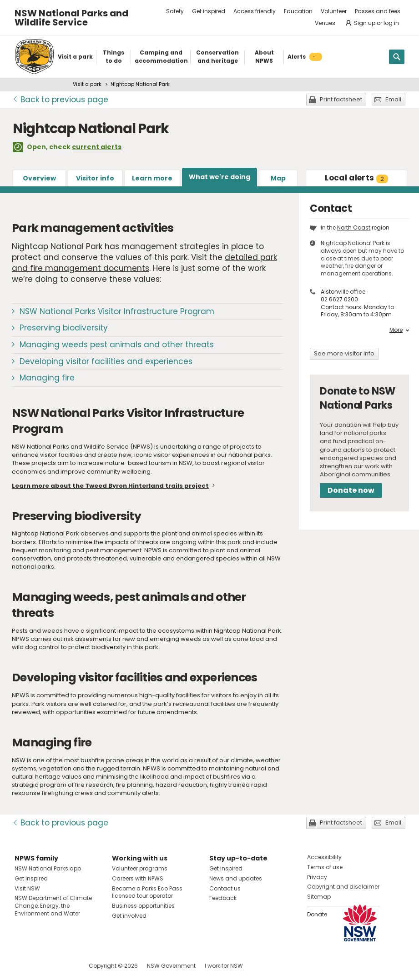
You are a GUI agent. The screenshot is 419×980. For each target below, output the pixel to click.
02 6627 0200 (339, 299)
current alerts (97, 147)
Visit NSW (27, 888)
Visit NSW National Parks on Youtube (62, 966)
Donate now (351, 490)
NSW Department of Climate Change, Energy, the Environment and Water (53, 906)
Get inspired (209, 11)
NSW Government (171, 966)
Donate (317, 914)
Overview (39, 178)
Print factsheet (341, 99)
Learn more (152, 178)
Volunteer (334, 11)
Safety (175, 11)
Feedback (223, 898)
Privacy (317, 877)
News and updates (236, 878)
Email (393, 99)
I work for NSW (224, 966)
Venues (325, 23)
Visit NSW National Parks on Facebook (23, 966)
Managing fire (47, 378)
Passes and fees (378, 11)
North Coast (354, 227)
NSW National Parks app (48, 868)
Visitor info (95, 178)
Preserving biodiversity (64, 328)
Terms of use (325, 867)
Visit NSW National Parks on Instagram (43, 966)
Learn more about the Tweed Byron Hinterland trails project (110, 486)
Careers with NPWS (138, 878)
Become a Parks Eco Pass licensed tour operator (147, 892)
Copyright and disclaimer (343, 887)
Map (278, 178)
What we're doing (220, 177)
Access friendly (255, 11)
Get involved (129, 916)
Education (298, 11)
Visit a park (87, 84)
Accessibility (324, 857)
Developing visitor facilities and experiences (106, 361)
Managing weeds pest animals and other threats (117, 345)
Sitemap (319, 897)
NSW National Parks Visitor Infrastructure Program (117, 311)
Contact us (225, 888)
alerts (356, 178)
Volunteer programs (140, 868)
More (399, 330)
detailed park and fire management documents (144, 263)
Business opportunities (143, 906)
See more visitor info (344, 353)
